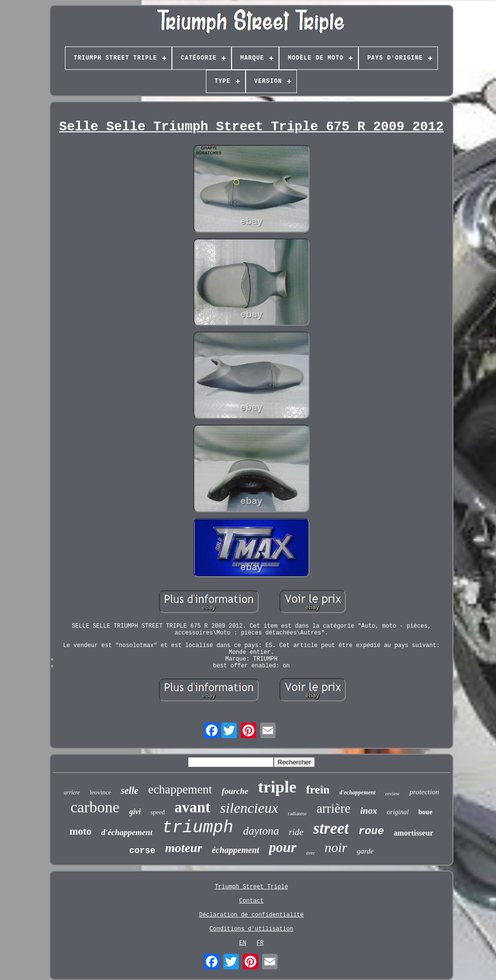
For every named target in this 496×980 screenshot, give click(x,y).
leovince (100, 792)
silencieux (249, 808)
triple (277, 787)
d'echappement (358, 792)
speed (158, 812)
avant (192, 807)
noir (336, 847)
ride (296, 832)
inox (369, 811)
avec (310, 853)
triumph (198, 828)
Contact (251, 901)
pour (282, 847)
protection (424, 792)
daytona (261, 831)
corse (142, 851)
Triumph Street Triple (251, 887)
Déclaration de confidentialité (251, 915)
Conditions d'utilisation (252, 929)
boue (426, 812)
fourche (235, 791)
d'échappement (127, 832)
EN (243, 943)
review (392, 793)
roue (371, 831)
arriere (72, 792)
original (398, 812)
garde (365, 851)
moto (81, 831)
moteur (184, 848)
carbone (95, 807)
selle (130, 790)
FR (260, 943)
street (331, 828)
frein (318, 790)
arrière (333, 808)
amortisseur (414, 833)
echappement (180, 789)
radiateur (297, 813)
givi (135, 812)
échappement (235, 850)
